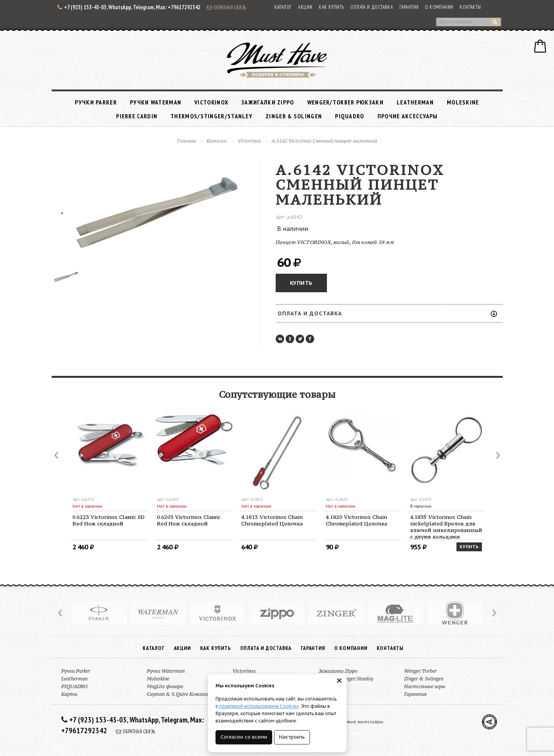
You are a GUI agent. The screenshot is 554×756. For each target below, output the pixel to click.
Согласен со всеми (244, 737)
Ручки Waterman (156, 102)
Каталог (283, 7)
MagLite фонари (165, 686)
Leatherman (415, 102)
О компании (439, 7)
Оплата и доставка (372, 7)
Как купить (331, 7)
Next (497, 455)
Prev (57, 455)
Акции (305, 7)
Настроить (292, 737)
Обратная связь (227, 7)
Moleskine (463, 102)
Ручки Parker (96, 102)
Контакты (470, 7)
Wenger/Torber (420, 671)
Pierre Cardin (137, 116)
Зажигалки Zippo (268, 102)
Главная (186, 141)
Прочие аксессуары (408, 116)
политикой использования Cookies (259, 706)
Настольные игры (425, 686)
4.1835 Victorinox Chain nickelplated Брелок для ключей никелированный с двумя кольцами (446, 527)
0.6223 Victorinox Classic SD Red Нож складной (109, 520)
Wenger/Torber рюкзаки (345, 102)
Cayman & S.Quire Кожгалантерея (187, 694)
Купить (301, 283)
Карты (69, 694)
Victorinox (211, 102)
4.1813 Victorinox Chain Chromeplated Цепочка (272, 520)
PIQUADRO (349, 116)
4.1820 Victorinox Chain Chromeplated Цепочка (356, 520)
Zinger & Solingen (294, 116)
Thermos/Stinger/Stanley (211, 116)
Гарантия (409, 7)
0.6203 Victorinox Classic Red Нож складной (189, 520)
